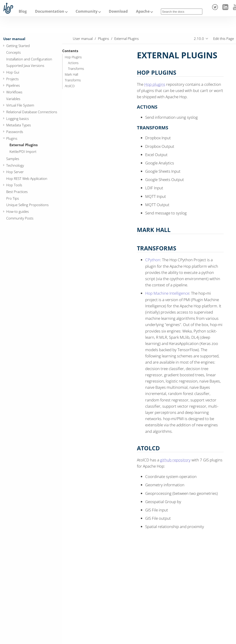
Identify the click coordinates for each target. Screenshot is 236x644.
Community (87, 11)
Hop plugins (155, 84)
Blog (23, 11)
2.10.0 (199, 39)
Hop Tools (14, 185)
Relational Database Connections (32, 112)
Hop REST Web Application (27, 178)
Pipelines (13, 85)
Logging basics (18, 119)
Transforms (76, 69)
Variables (13, 99)
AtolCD (70, 86)
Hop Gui (13, 72)
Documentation (50, 11)
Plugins (12, 138)
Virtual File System (20, 105)
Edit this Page (224, 39)
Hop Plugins (73, 57)
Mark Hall (71, 74)
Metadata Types (19, 125)
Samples (13, 159)
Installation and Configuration (29, 59)
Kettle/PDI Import (23, 151)
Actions (73, 63)
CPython (153, 260)
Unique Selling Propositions (27, 205)
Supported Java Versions (25, 65)
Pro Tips (13, 198)
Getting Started (18, 46)
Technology (15, 165)
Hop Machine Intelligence (167, 293)
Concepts (13, 52)
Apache (143, 11)
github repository (175, 460)
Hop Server (15, 172)
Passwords (15, 132)
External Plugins (24, 145)
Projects (12, 79)
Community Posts (20, 218)
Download (118, 11)
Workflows (14, 92)
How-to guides (18, 211)
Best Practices (17, 192)
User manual (14, 39)
